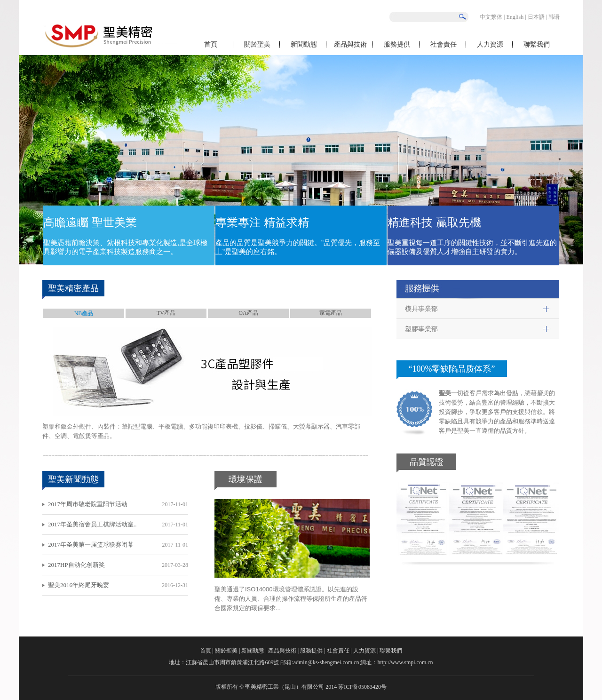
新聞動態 (304, 44)
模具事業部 (421, 309)
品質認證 (427, 462)
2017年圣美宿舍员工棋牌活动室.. (92, 524)
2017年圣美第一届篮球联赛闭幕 (91, 545)
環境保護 (246, 479)
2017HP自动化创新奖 (76, 565)
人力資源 (490, 44)
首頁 (211, 44)
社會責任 (444, 44)
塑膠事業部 (421, 329)
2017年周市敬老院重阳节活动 (88, 504)
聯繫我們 (537, 44)
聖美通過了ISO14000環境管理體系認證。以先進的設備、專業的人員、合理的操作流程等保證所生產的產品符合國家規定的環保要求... (291, 599)
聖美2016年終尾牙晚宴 (79, 585)
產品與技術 (350, 44)
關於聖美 (257, 44)
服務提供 (397, 44)
